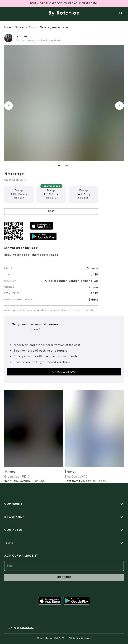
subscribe (64, 577)
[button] (64, 504)
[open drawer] (6, 14)
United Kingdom (21, 628)
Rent (51, 212)
